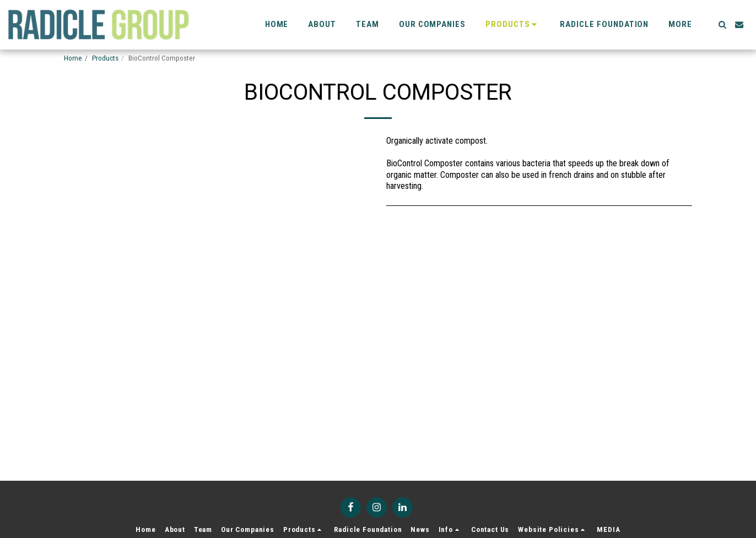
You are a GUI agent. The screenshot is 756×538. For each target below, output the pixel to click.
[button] (722, 25)
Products (105, 58)
